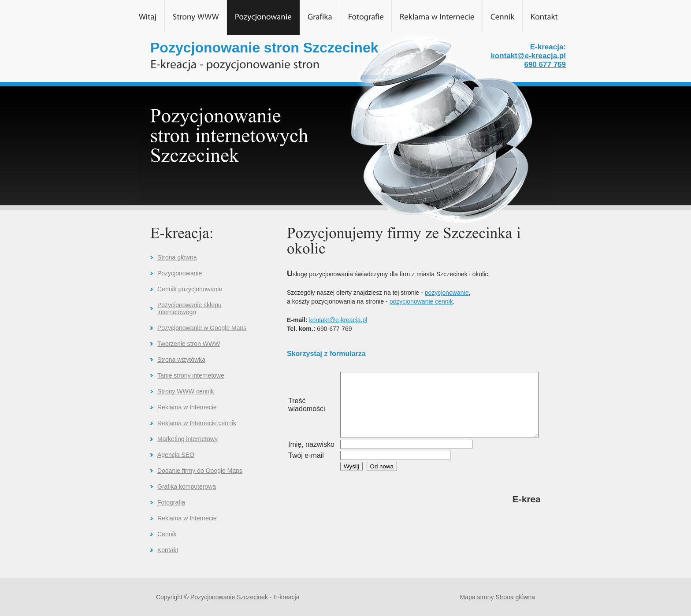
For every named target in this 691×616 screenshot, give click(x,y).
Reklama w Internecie (187, 407)
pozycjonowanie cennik (421, 301)
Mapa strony (477, 597)
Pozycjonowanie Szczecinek (229, 597)
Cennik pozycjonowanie (190, 289)
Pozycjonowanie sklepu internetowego (189, 308)
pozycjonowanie (447, 293)
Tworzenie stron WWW (189, 344)
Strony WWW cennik (186, 391)
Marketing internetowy (188, 439)
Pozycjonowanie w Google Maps (202, 328)
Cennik (167, 534)
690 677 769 (545, 65)
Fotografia (171, 502)
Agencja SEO (176, 455)
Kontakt (168, 550)
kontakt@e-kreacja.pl (528, 56)
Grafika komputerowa (187, 486)
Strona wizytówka (181, 360)
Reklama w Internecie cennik (197, 423)
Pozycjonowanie (180, 273)
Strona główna (177, 257)
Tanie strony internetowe (191, 375)
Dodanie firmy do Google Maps (200, 471)
